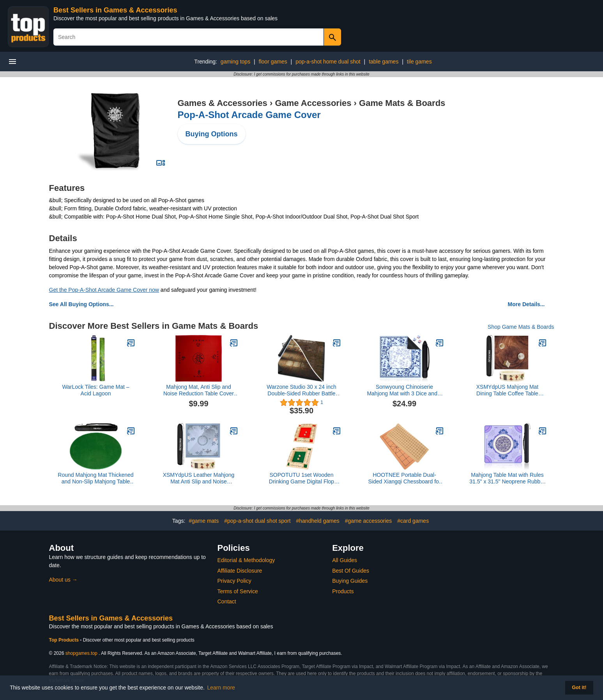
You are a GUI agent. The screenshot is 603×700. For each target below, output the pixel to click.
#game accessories (369, 521)
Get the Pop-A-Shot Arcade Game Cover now (104, 290)
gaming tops (235, 62)
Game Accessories (313, 103)
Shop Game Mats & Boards (521, 327)
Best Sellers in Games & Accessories (115, 10)
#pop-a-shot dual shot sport (257, 521)
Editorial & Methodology (246, 560)
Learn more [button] (221, 688)
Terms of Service (238, 591)
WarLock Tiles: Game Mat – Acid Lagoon (95, 390)
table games (384, 62)
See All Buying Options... (81, 304)
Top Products (65, 640)
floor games (273, 62)
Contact (227, 601)
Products (343, 591)
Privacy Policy (234, 581)
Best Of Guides (351, 571)
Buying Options (212, 134)
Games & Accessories (223, 103)
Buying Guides (350, 581)
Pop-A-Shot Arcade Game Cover (249, 115)
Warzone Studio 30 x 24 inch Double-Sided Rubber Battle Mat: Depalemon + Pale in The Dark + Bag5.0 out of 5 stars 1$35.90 (301, 390)
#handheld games (317, 521)
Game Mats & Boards (402, 103)
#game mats (204, 521)
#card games (413, 521)
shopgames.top (81, 653)
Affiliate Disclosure (240, 571)
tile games (419, 62)
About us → (63, 580)
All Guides (345, 560)
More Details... (526, 304)
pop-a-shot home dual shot (328, 62)
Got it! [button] (579, 688)
